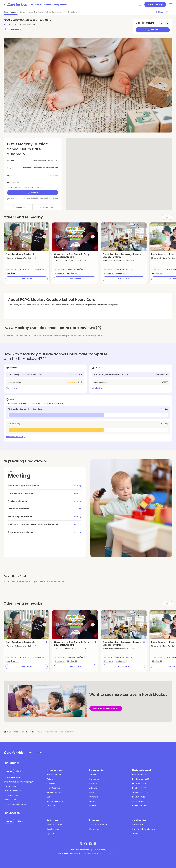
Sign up (9, 771)
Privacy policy (100, 850)
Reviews (23, 12)
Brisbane (93, 783)
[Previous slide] (9, 237)
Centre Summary (11, 12)
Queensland (14, 732)
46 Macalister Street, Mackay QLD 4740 (118, 261)
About (29, 753)
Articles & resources (98, 825)
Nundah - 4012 (139, 797)
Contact (39, 753)
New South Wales (54, 774)
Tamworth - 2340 (140, 792)
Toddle (135, 833)
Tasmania (51, 806)
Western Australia (54, 792)
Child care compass (12, 791)
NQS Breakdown (71, 12)
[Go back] (5, 4)
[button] (15, 248)
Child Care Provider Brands (15, 804)
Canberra (94, 797)
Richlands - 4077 (140, 783)
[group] (27, 237)
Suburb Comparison (54, 12)
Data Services (53, 829)
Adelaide (93, 788)
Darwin (92, 801)
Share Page (18, 207)
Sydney (93, 774)
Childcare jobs (139, 825)
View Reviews (12, 388)
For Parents (11, 763)
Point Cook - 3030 (140, 806)
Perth (92, 792)
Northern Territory (55, 801)
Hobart (92, 806)
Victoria (50, 779)
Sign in (19, 771)
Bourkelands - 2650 (141, 779)
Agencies (51, 833)
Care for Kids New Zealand (144, 829)
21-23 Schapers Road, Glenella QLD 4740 (70, 261)
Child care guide (11, 795)
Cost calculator (10, 786)
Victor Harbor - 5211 (141, 801)
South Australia (53, 788)
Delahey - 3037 (139, 788)
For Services (12, 813)
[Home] (5, 732)
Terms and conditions (79, 850)
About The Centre (36, 12)
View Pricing (97, 388)
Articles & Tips (10, 800)
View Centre (27, 279)
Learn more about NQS (16, 437)
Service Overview (54, 825)
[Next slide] (170, 217)
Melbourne (94, 779)
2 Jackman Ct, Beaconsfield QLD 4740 (21, 258)
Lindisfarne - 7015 (140, 774)
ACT (48, 797)
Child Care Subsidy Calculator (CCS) (20, 782)
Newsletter (94, 829)
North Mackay (29, 732)
